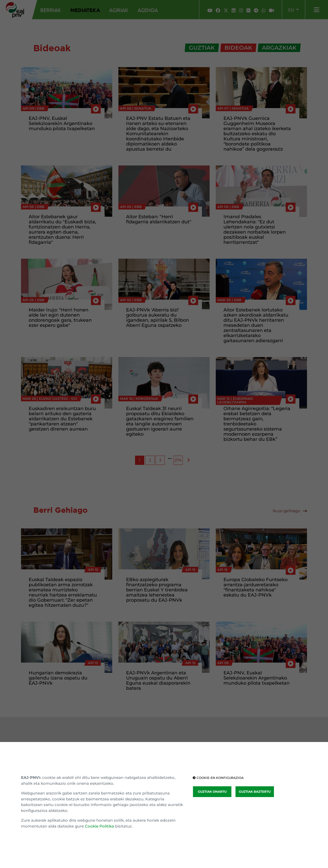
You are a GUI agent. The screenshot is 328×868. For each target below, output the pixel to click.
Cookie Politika (99, 826)
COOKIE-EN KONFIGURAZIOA (218, 778)
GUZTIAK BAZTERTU (255, 792)
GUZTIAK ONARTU (212, 792)
